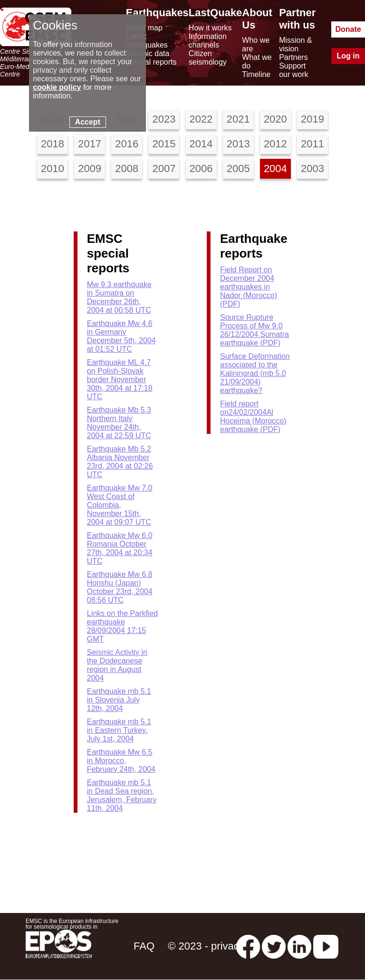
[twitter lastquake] (274, 946)
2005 (238, 168)
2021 (238, 119)
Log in (348, 56)
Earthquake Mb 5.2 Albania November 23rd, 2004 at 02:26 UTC (120, 462)
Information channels (208, 41)
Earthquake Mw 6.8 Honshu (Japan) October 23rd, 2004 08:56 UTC (120, 587)
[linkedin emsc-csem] (299, 946)
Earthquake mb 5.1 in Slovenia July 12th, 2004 (119, 700)
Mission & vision (295, 44)
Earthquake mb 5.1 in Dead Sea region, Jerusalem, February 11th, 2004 (122, 795)
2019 (312, 119)
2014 (201, 144)
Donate (348, 29)
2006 (201, 168)
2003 (312, 168)
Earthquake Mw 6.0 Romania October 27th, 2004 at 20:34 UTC (120, 548)
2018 (53, 144)
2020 (275, 119)
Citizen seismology (208, 58)
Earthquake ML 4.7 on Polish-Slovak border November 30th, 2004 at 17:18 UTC (120, 380)
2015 (164, 144)
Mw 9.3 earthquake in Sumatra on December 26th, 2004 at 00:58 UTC (119, 297)
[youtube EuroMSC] (326, 946)
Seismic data (148, 53)
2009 (90, 168)
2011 (312, 144)
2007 (164, 168)
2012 (275, 144)
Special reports (151, 62)
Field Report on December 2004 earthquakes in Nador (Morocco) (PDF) (249, 287)
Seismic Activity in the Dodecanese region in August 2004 (117, 665)
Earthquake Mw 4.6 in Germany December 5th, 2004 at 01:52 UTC (121, 336)
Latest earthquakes (147, 41)
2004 (275, 168)
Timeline (256, 74)
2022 (201, 119)
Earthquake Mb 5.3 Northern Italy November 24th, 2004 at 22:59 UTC (119, 423)
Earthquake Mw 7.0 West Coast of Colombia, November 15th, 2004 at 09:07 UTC (120, 505)
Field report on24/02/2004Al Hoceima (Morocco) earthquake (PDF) (253, 417)
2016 (127, 144)
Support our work (293, 70)
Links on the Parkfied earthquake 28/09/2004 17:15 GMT (122, 626)
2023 (164, 119)
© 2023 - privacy (206, 946)
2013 (238, 144)
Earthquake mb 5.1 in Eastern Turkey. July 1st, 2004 (119, 730)
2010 (53, 168)
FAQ (144, 946)
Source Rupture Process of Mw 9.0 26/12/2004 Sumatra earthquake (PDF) (255, 330)
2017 (90, 144)
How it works (210, 28)
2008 (127, 168)
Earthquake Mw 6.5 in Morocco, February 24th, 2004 (121, 761)
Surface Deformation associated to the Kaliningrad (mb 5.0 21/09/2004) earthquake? (255, 373)
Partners (293, 57)
